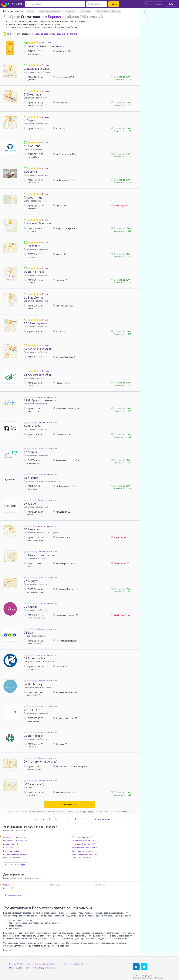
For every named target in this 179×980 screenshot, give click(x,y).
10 (89, 819)
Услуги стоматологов (12, 858)
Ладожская (51, 968)
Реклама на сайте (34, 964)
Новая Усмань (55, 885)
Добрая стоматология (40, 400)
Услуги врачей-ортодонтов (83, 844)
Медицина (8, 830)
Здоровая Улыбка (36, 69)
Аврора (31, 607)
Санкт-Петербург (36, 968)
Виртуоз (31, 581)
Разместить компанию (153, 4)
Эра (28, 633)
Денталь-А (32, 246)
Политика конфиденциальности (75, 964)
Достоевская (24, 968)
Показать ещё (70, 804)
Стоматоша (32, 94)
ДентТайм (32, 426)
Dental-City (33, 684)
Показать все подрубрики (16, 865)
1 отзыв (45, 142)
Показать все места (13, 895)
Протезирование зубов (81, 837)
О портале (21, 964)
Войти (171, 4)
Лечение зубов (9, 844)
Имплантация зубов (11, 851)
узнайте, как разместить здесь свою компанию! (55, 34)
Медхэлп (32, 529)
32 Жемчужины (36, 323)
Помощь (13, 964)
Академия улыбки (37, 349)
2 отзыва (46, 91)
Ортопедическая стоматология (16, 854)
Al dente (30, 172)
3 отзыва (46, 65)
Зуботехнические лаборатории (84, 854)
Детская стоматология (81, 858)
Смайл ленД (34, 784)
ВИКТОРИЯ (33, 710)
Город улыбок (35, 658)
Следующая (103, 819)
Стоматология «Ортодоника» (44, 46)
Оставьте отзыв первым (47, 397)
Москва (12, 968)
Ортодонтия (8, 848)
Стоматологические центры (14, 837)
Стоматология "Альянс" (41, 762)
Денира (31, 452)
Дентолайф (33, 736)
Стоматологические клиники (15, 841)
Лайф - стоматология (39, 555)
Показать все (8, 950)
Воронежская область (21, 878)
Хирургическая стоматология (84, 848)
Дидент (30, 120)
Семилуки (99, 885)
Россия (6, 878)
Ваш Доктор (34, 298)
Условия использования (52, 964)
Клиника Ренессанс (38, 223)
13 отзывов (47, 43)
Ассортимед (33, 197)
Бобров (6, 885)
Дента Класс (34, 272)
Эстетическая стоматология (83, 851)
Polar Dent (32, 146)
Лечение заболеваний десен (83, 841)
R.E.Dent (31, 504)
